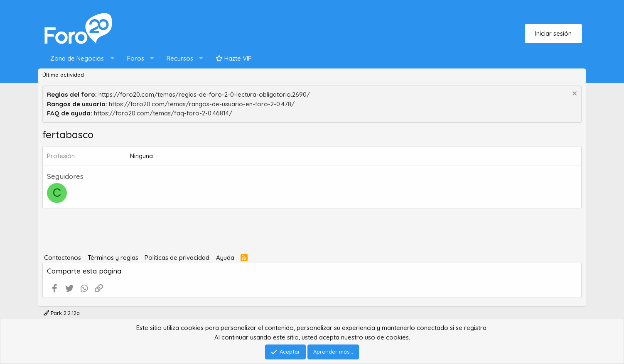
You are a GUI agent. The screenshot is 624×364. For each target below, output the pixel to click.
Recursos (180, 58)
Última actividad (63, 75)
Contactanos (63, 258)
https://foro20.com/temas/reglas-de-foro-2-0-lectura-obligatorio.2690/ (204, 94)
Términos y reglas (113, 258)
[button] (80, 59)
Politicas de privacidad (177, 258)
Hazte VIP (234, 58)
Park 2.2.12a (62, 313)
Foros (136, 58)
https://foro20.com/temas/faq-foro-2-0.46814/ (163, 113)
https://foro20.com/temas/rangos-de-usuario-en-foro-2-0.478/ (202, 104)
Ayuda (225, 258)
